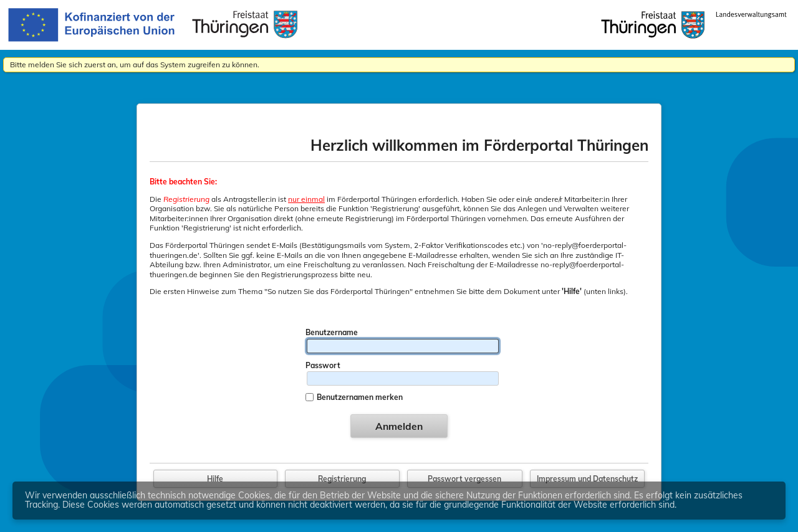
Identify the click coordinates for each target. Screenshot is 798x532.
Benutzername (332, 332)
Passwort (323, 365)
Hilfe (215, 479)
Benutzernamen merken (360, 397)
